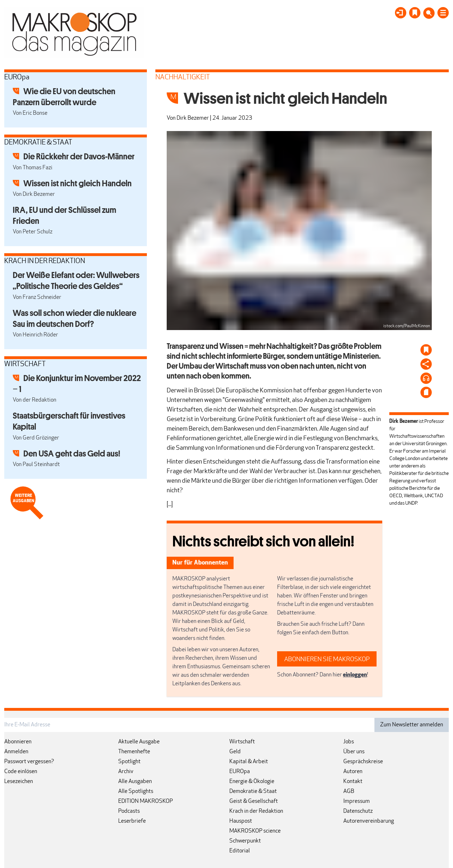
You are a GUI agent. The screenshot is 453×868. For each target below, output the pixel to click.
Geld (235, 752)
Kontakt (353, 782)
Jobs (349, 742)
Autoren (353, 772)
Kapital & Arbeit (249, 762)
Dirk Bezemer (193, 118)
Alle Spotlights (136, 792)
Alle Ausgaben (135, 782)
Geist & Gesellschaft (254, 801)
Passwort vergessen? (29, 762)
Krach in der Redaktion (256, 811)
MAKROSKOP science (255, 831)
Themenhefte (134, 752)
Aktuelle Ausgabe (139, 742)
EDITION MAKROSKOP (145, 801)
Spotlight (129, 762)
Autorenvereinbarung (369, 821)
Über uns (354, 752)
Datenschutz (358, 811)
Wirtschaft (242, 742)
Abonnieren (18, 742)
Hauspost (241, 821)
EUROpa (240, 772)
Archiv (126, 772)
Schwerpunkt (245, 841)
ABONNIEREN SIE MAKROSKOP (327, 660)
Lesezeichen (19, 782)
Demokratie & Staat (253, 792)
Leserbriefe (132, 821)
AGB (349, 792)
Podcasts (129, 811)
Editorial (240, 851)
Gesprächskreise (363, 762)
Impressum (357, 801)
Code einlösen (21, 772)
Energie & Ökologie (252, 782)
